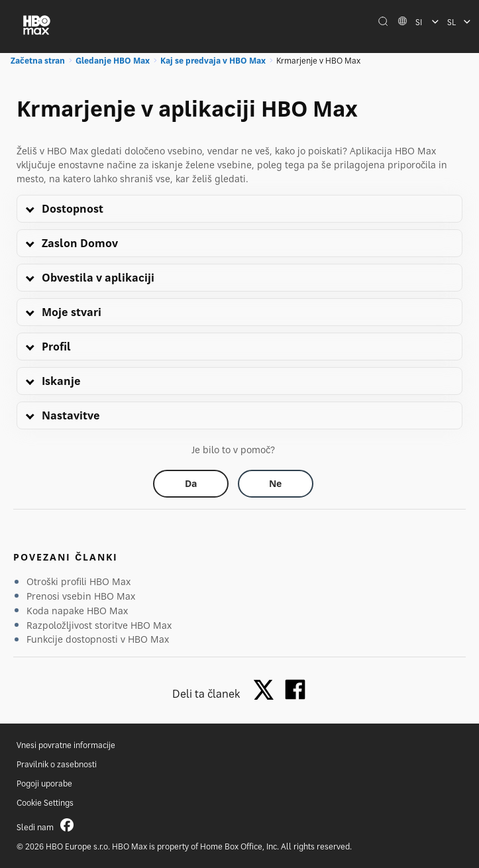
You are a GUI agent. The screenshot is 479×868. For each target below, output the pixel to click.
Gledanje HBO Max (113, 61)
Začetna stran (38, 61)
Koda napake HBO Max (77, 611)
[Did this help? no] (276, 484)
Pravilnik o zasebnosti (57, 764)
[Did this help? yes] (191, 484)
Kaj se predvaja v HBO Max (213, 61)
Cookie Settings (45, 803)
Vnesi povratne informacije (66, 745)
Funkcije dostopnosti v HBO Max (98, 639)
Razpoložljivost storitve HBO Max (99, 625)
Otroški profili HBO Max (79, 581)
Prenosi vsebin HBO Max (81, 596)
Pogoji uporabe (44, 784)
